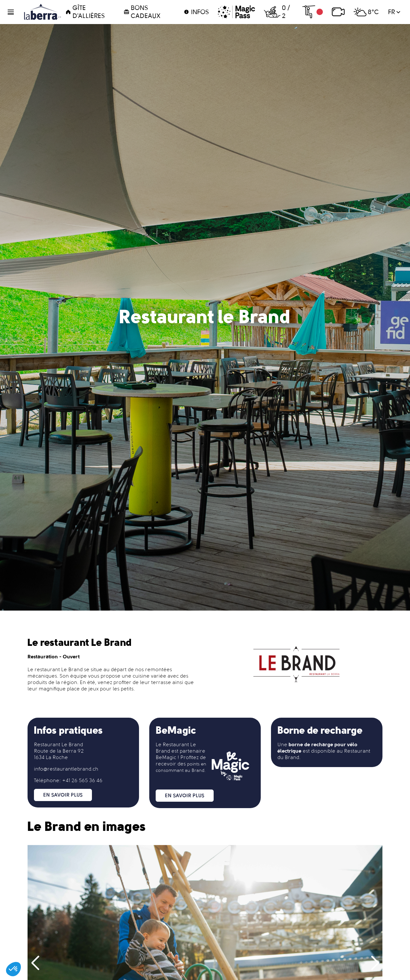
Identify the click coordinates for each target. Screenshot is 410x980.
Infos (196, 12)
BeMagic (166, 757)
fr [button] (394, 12)
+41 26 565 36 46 (82, 780)
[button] (15, 12)
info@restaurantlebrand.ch (66, 769)
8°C (366, 12)
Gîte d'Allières (85, 12)
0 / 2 (277, 12)
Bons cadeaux (142, 12)
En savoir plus (63, 795)
